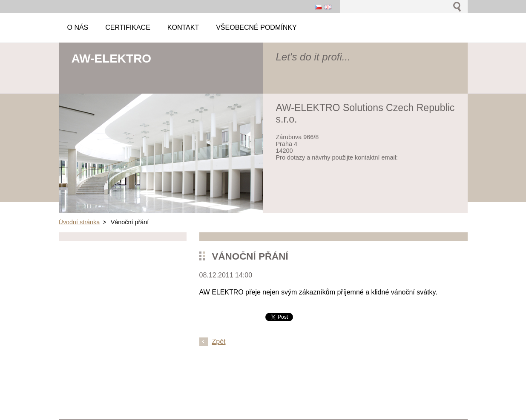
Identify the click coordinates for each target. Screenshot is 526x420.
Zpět (219, 341)
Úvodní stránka (79, 222)
